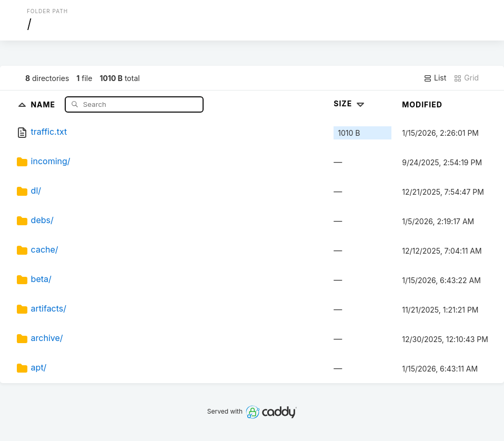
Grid (466, 78)
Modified (422, 104)
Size (350, 103)
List (435, 78)
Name (44, 104)
